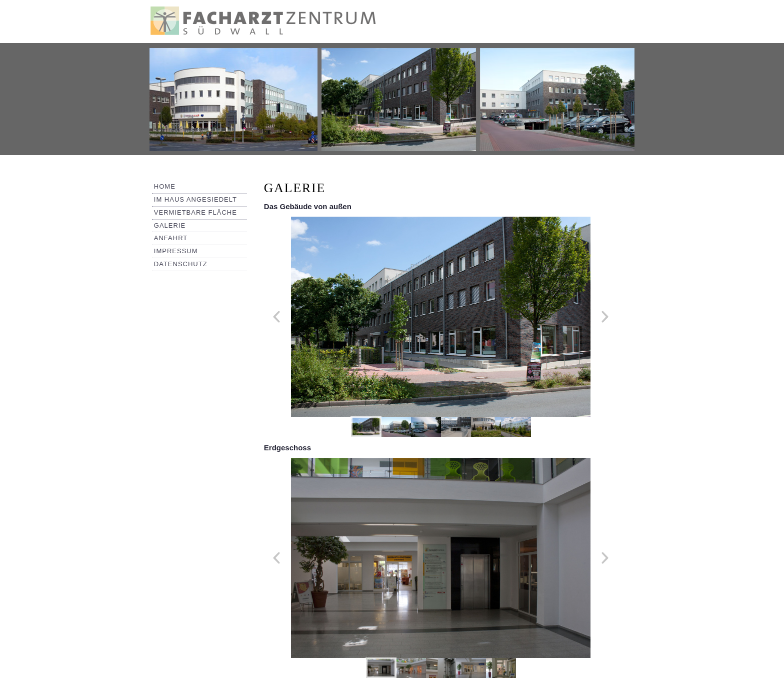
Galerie (170, 225)
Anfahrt (171, 238)
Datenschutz (181, 264)
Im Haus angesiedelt (195, 199)
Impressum (176, 251)
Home (165, 186)
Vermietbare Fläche (195, 212)
